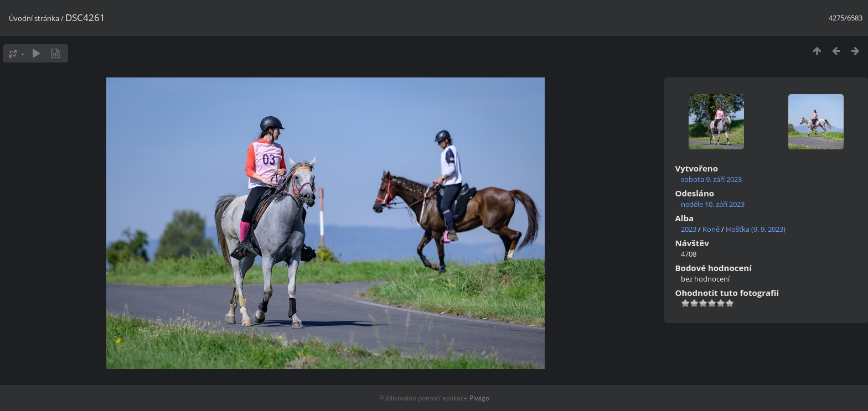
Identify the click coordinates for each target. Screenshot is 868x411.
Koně (711, 229)
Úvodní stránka (34, 18)
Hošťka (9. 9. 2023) (756, 229)
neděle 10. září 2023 (713, 204)
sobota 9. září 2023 (711, 179)
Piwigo (479, 398)
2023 (689, 229)
